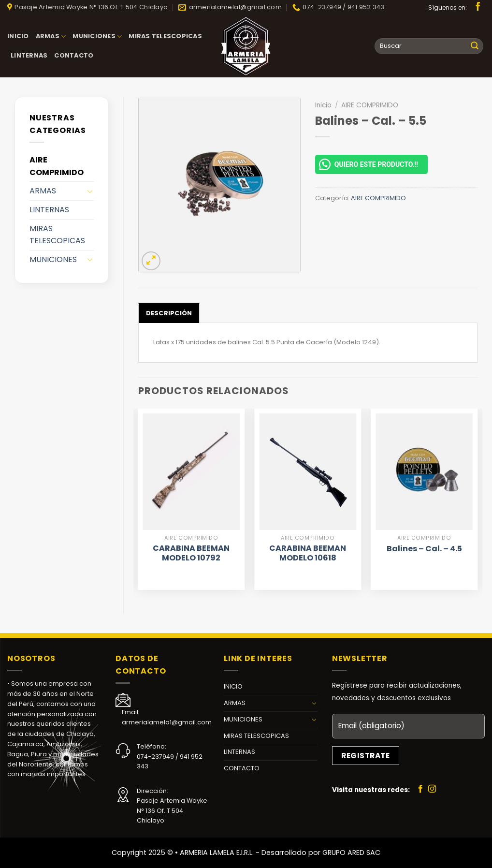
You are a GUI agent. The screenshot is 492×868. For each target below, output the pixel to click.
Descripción (169, 313)
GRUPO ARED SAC (351, 853)
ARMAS (51, 37)
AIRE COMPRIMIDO (57, 166)
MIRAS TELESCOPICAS (165, 36)
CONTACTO (74, 55)
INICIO (18, 36)
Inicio (323, 105)
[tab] (169, 313)
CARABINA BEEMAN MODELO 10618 (308, 554)
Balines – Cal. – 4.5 (424, 549)
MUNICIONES (97, 37)
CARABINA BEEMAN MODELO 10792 (191, 554)
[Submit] (475, 46)
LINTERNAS (29, 55)
